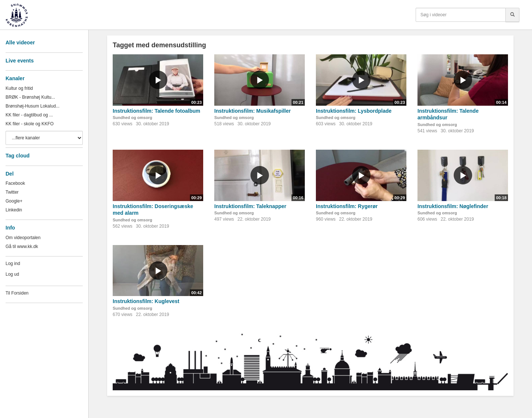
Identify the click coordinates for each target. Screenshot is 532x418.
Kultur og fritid (19, 88)
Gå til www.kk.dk (22, 247)
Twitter (12, 192)
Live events (20, 61)
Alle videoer (20, 43)
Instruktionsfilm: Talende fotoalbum (156, 111)
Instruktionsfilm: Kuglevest (146, 301)
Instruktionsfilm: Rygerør (347, 206)
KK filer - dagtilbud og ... (29, 115)
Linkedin (14, 210)
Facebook (15, 183)
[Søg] (512, 15)
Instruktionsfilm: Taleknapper (250, 206)
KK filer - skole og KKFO (30, 124)
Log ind (13, 264)
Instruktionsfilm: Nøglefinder (453, 206)
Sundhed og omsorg (132, 118)
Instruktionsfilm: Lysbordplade (354, 111)
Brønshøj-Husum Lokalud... (33, 106)
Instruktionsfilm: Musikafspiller (253, 111)
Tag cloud (18, 156)
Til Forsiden (17, 293)
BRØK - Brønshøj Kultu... (30, 97)
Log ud (12, 274)
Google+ (14, 201)
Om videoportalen (23, 238)
